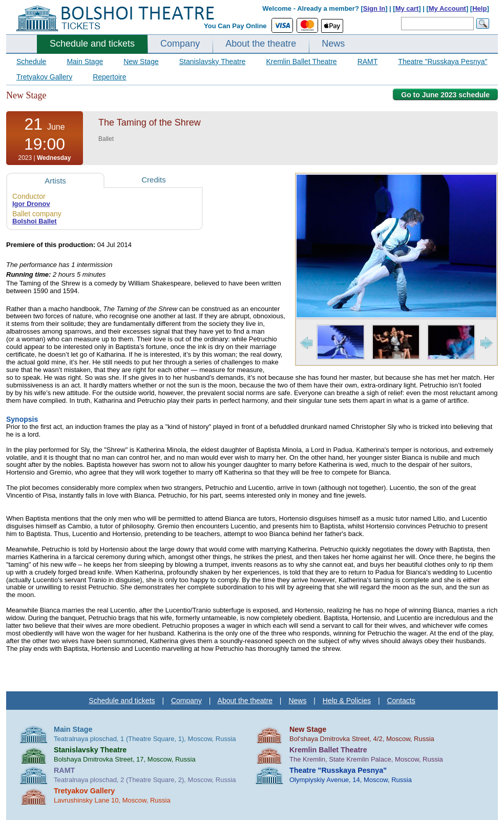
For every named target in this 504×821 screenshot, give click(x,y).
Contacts (401, 701)
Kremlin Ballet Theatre (301, 61)
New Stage (141, 61)
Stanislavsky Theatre (213, 61)
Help (479, 8)
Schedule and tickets (92, 44)
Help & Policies (347, 701)
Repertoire (109, 77)
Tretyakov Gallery (44, 77)
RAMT (368, 61)
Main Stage (85, 61)
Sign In (374, 8)
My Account (447, 8)
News (333, 44)
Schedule (31, 61)
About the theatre (261, 44)
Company (180, 44)
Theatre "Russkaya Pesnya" (443, 61)
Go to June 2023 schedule (445, 95)
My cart (407, 8)
